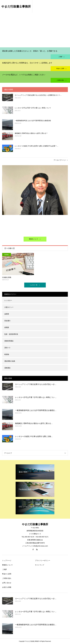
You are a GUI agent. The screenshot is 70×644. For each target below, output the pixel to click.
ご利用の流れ (7, 578)
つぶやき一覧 (33, 285)
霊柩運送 (7, 368)
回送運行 (7, 321)
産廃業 (7, 327)
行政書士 (7, 255)
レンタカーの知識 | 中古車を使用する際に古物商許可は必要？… (36, 146)
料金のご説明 (7, 574)
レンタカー (8, 300)
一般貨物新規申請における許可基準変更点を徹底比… (36, 410)
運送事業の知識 (10, 361)
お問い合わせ (7, 583)
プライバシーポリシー (43, 560)
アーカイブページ (60, 160)
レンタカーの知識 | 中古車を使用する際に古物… (34, 436)
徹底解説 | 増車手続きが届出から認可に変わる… (34, 423)
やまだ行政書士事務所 (16, 7)
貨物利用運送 (9, 341)
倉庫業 (7, 314)
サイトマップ (40, 565)
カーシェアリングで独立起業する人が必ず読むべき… (36, 384)
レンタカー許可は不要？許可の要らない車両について (33, 108)
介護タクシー (9, 307)
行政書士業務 (7, 277)
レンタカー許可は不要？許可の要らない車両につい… (36, 397)
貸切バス (7, 348)
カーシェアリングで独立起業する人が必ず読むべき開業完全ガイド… (38, 95)
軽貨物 (7, 354)
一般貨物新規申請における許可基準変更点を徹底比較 (33, 121)
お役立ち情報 (7, 587)
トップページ (7, 560)
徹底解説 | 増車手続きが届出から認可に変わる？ (31, 133)
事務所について (33, 239)
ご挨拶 (4, 569)
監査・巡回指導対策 (11, 334)
